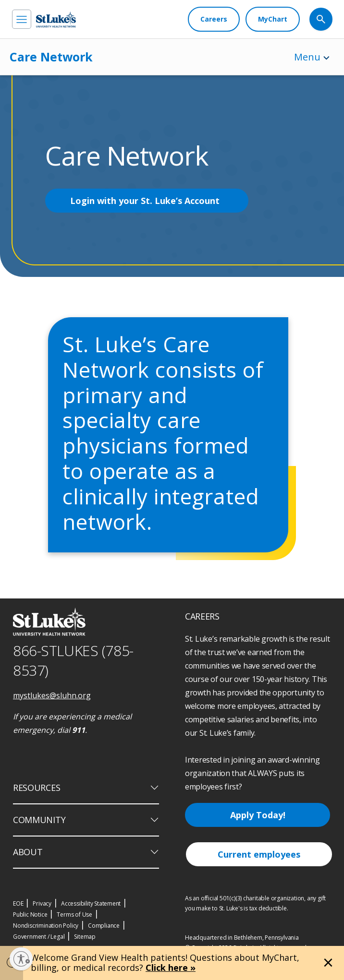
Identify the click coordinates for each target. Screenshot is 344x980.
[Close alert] (328, 963)
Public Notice (30, 914)
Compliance (104, 926)
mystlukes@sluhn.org (52, 695)
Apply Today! (258, 815)
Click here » (171, 968)
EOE (18, 903)
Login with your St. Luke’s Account (145, 201)
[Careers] (214, 19)
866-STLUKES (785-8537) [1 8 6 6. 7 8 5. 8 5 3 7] (73, 660)
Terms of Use (74, 914)
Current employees (259, 854)
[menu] (22, 19)
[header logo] (56, 19)
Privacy (42, 903)
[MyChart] (273, 19)
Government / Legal (39, 937)
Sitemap (85, 937)
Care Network (51, 57)
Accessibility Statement (91, 903)
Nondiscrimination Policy (46, 926)
